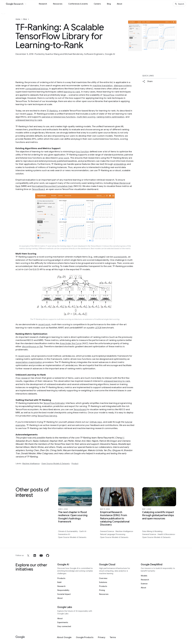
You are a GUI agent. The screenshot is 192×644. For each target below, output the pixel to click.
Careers (97, 4)
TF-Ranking (52, 111)
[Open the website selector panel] (25, 4)
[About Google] (64, 637)
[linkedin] (35, 556)
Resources (58, 4)
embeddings (120, 164)
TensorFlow (109, 95)
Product (75, 464)
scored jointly (120, 257)
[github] (48, 556)
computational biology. (37, 89)
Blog (109, 4)
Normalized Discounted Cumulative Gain (52, 186)
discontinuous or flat (32, 346)
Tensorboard (80, 409)
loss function (82, 152)
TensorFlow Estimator (54, 403)
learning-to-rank (72, 92)
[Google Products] (85, 637)
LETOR (98, 328)
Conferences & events (78, 4)
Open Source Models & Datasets (56, 464)
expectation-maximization (29, 362)
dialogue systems (123, 86)
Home (18, 19)
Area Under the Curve (71, 343)
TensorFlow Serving (47, 416)
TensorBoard (38, 189)
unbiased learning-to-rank (29, 120)
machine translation (103, 86)
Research (43, 4)
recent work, (24, 356)
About (119, 4)
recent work (44, 324)
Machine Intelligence (31, 464)
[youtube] (41, 556)
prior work (64, 158)
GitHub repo (96, 422)
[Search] (179, 4)
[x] (28, 556)
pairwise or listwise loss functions (59, 117)
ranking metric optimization (110, 117)
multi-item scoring (86, 117)
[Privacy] (102, 637)
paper (30, 114)
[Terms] (113, 637)
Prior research (23, 378)
